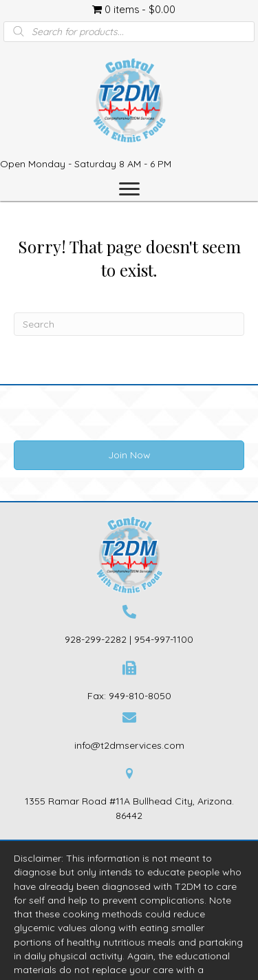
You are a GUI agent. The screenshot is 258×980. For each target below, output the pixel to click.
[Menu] (129, 189)
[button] (129, 455)
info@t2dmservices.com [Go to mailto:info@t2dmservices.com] (129, 745)
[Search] (129, 324)
